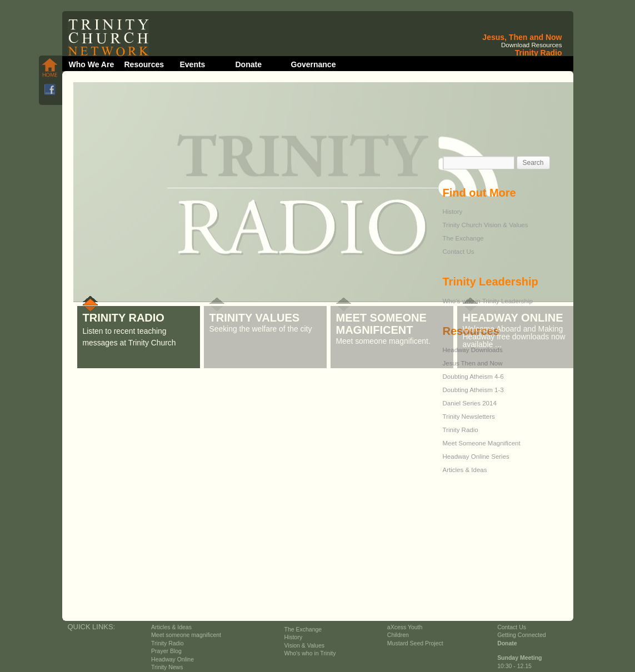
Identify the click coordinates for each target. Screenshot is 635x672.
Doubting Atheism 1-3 (473, 390)
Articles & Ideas (465, 470)
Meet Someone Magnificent (482, 443)
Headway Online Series (476, 457)
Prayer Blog (166, 651)
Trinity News (167, 667)
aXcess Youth (405, 627)
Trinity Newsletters (469, 417)
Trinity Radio (461, 430)
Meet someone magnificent (186, 635)
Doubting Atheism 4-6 (473, 377)
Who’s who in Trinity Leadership (488, 301)
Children (398, 635)
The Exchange (463, 238)
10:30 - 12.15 (514, 666)
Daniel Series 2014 (470, 403)
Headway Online (172, 660)
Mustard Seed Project (415, 643)
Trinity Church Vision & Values (486, 225)
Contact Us (459, 252)
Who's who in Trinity (310, 653)
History (453, 212)
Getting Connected (521, 635)
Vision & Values (304, 646)
